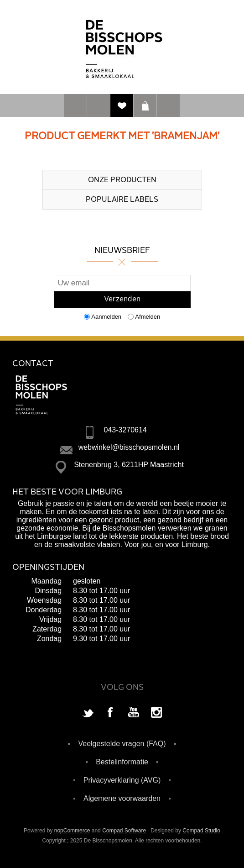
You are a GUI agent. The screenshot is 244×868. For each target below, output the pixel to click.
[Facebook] (111, 713)
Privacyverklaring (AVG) (122, 780)
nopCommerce (72, 831)
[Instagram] (156, 713)
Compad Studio (201, 831)
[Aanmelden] (122, 283)
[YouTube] (134, 713)
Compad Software (124, 831)
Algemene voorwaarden (122, 798)
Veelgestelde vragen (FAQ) (122, 744)
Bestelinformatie (122, 762)
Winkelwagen (145, 105)
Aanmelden (106, 317)
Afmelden (148, 317)
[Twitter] (88, 713)
